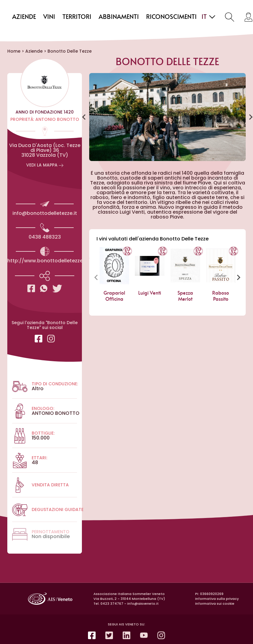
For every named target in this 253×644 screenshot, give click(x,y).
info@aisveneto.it (143, 604)
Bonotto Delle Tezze (70, 51)
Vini (49, 17)
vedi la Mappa (45, 165)
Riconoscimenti (171, 17)
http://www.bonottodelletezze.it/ (49, 261)
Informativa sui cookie (215, 604)
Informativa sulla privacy (217, 599)
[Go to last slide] (84, 117)
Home (14, 51)
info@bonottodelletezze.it (45, 213)
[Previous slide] (97, 277)
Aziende (24, 17)
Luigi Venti (150, 293)
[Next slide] (238, 277)
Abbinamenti (119, 17)
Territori (77, 17)
